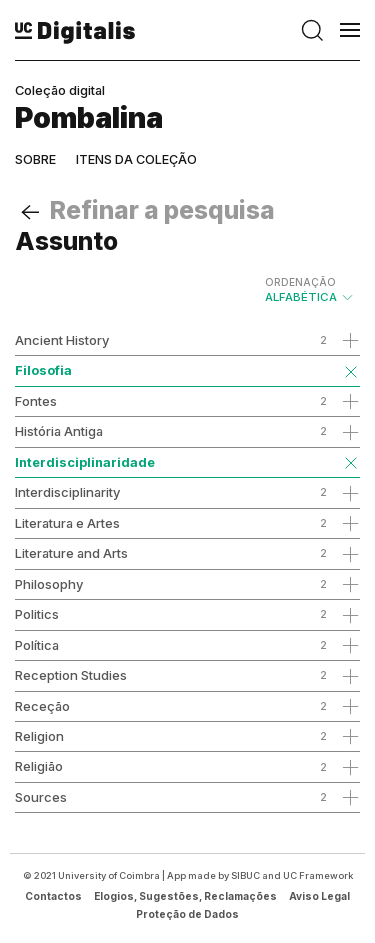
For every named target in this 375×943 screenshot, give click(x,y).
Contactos (53, 896)
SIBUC (245, 875)
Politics (37, 614)
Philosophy (49, 584)
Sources (41, 797)
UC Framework (318, 875)
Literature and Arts (71, 553)
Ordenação (300, 282)
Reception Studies (71, 675)
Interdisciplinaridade (85, 462)
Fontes (36, 401)
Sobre (35, 159)
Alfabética (310, 290)
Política (37, 645)
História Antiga (59, 431)
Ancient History (62, 340)
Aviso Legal (319, 896)
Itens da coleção (136, 159)
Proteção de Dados (187, 914)
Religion (39, 736)
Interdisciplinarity (67, 492)
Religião (39, 766)
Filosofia (43, 370)
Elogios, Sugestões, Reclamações (185, 896)
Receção (42, 706)
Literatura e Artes (67, 523)
